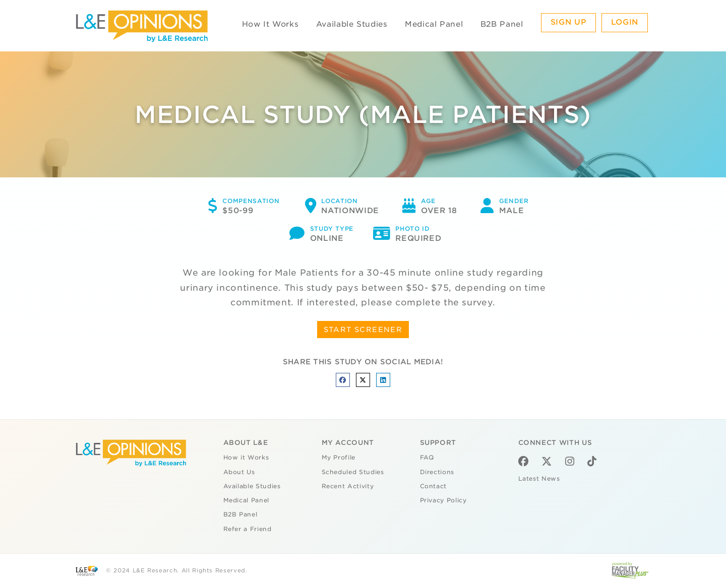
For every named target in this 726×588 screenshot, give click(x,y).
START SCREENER (363, 330)
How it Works (246, 458)
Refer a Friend (248, 529)
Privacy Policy (443, 500)
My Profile (339, 458)
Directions (437, 472)
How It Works (270, 24)
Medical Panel (434, 24)
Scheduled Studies (353, 472)
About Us (239, 472)
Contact (434, 486)
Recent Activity (348, 486)
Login (625, 22)
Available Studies (352, 24)
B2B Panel (502, 24)
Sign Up (569, 22)
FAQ (427, 458)
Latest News (539, 479)
